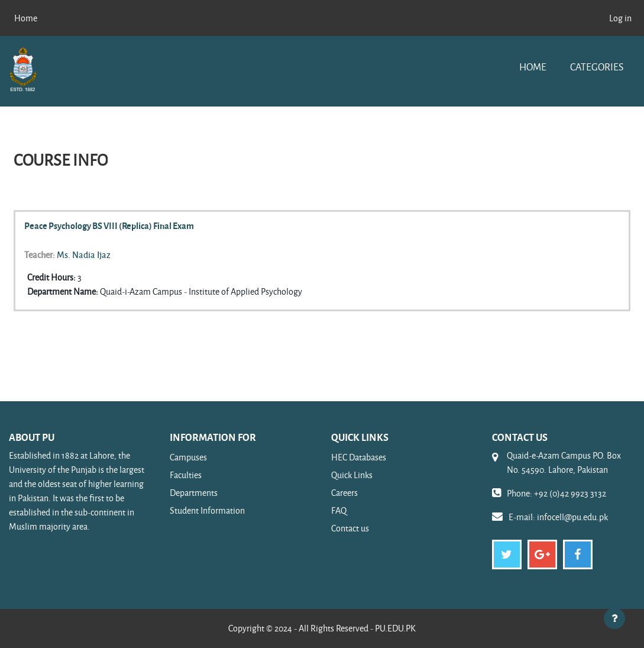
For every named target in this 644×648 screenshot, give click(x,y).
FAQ (339, 510)
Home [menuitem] (26, 18)
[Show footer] (614, 618)
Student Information (207, 510)
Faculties (186, 475)
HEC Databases (359, 457)
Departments (194, 493)
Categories (597, 67)
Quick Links (352, 475)
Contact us (350, 528)
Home (533, 67)
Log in (620, 18)
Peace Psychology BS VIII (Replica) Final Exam (109, 225)
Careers (344, 493)
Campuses (188, 457)
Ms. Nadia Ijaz (84, 254)
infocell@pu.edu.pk (572, 517)
